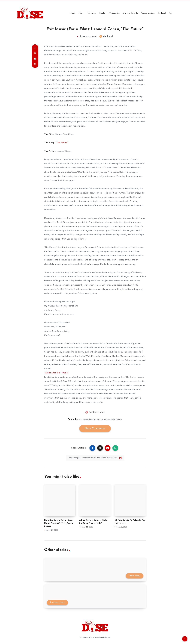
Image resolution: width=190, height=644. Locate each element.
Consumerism (148, 13)
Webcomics (114, 13)
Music (73, 13)
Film (81, 13)
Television (91, 13)
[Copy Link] (95, 458)
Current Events (130, 13)
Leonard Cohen (96, 419)
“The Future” (62, 143)
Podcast (162, 13)
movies (107, 419)
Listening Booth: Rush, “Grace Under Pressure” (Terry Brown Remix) (59, 523)
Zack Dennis (116, 419)
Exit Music (94, 412)
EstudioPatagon (104, 637)
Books (102, 13)
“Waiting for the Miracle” (56, 373)
